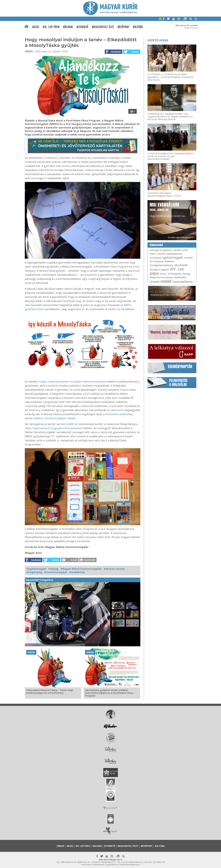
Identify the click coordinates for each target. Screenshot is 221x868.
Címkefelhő (156, 245)
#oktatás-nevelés (114, 569)
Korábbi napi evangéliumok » (181, 237)
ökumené (181, 265)
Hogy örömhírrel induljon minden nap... (168, 209)
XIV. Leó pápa (51, 27)
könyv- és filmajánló (171, 274)
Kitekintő (82, 27)
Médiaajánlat (99, 865)
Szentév (161, 254)
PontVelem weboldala (119, 414)
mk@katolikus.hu (135, 862)
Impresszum (87, 865)
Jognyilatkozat (112, 865)
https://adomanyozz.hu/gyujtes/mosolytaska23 (54, 428)
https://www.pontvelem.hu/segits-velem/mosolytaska (73, 381)
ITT (53, 436)
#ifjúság (53, 569)
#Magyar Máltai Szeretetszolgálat (81, 569)
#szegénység (34, 572)
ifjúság (186, 274)
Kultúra (138, 27)
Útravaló (155, 282)
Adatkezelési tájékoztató (130, 865)
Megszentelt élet (103, 27)
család (166, 281)
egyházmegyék (173, 257)
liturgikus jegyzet (159, 269)
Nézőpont (123, 27)
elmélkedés (180, 277)
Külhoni (68, 27)
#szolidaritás (77, 572)
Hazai (36, 27)
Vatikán (177, 250)
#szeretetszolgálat (56, 572)
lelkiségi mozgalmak (161, 250)
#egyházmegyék (36, 569)
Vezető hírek (158, 40)
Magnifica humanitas (161, 277)
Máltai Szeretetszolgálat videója (55, 418)
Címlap (60, 846)
